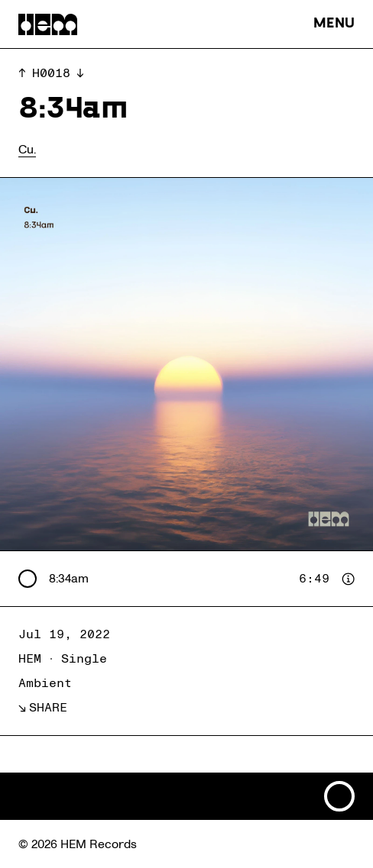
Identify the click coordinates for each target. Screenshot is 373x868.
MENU (334, 24)
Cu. (27, 150)
